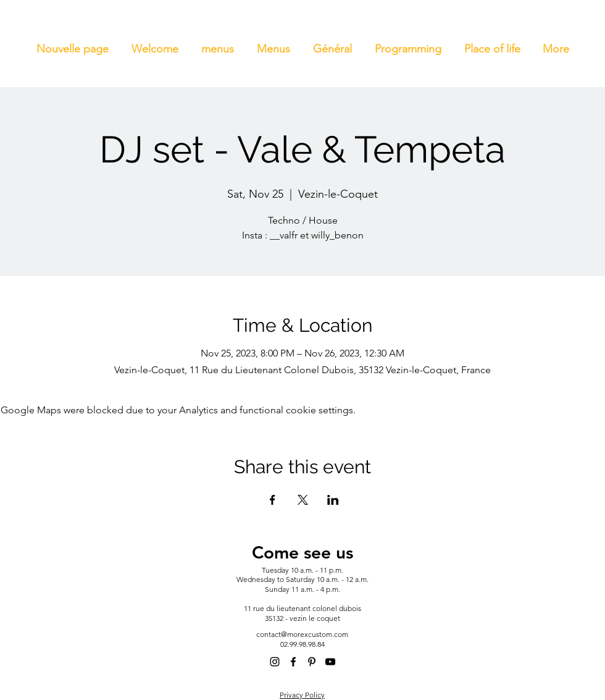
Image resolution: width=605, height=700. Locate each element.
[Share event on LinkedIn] (333, 500)
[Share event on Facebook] (273, 500)
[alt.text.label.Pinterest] (312, 662)
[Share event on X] (303, 500)
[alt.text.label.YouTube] (330, 662)
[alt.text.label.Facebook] (293, 662)
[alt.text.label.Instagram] (275, 662)
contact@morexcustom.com (302, 634)
